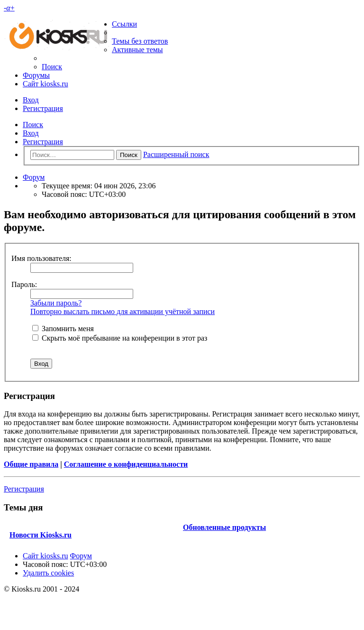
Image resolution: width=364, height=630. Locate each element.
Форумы (36, 75)
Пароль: (24, 284)
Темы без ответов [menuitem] (140, 41)
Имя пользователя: (41, 258)
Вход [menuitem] (31, 100)
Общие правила (31, 464)
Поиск (33, 125)
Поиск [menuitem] (52, 67)
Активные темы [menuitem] (137, 50)
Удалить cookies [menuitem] (48, 573)
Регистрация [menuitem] (43, 108)
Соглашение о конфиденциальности (126, 464)
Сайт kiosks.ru (45, 84)
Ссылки (124, 24)
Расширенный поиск (176, 154)
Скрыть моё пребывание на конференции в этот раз (120, 338)
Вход (31, 133)
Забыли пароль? (56, 303)
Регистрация (43, 142)
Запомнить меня (63, 329)
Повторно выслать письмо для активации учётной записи (123, 311)
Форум (81, 556)
